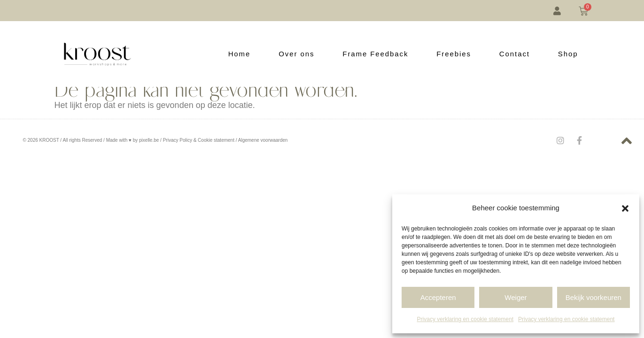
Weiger (516, 297)
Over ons (296, 54)
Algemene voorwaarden (263, 140)
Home (240, 54)
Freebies (454, 54)
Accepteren (438, 297)
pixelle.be (149, 140)
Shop (568, 54)
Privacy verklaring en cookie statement (465, 319)
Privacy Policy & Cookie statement (199, 140)
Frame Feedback (375, 54)
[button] (625, 208)
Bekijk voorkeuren (594, 297)
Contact (515, 54)
